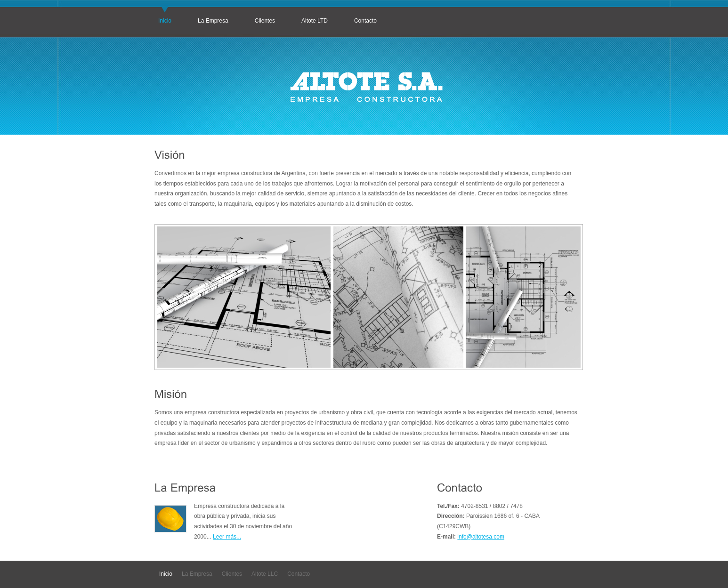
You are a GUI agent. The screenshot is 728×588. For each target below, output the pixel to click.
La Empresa (213, 21)
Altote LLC (265, 574)
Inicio (165, 21)
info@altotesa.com (481, 537)
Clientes (265, 21)
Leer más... (227, 537)
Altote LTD (315, 21)
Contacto (365, 21)
